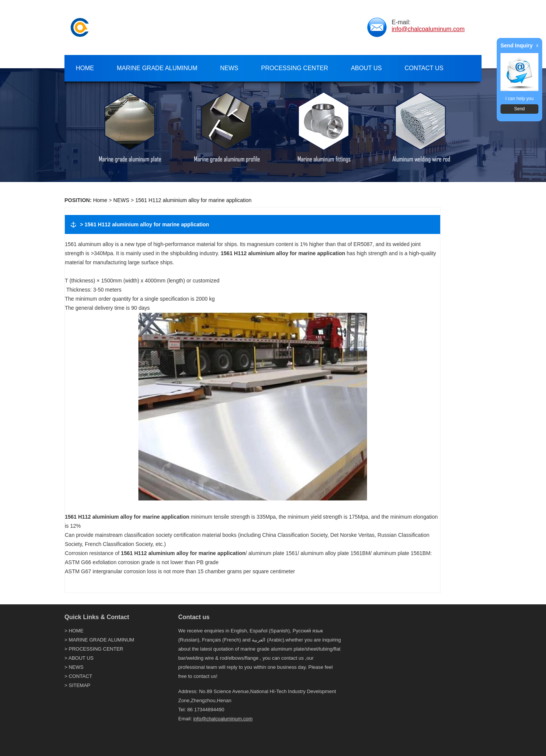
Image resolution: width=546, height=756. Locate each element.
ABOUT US (81, 658)
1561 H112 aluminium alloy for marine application (194, 200)
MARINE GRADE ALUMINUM (101, 640)
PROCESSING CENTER (96, 649)
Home (100, 200)
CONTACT (80, 676)
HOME (76, 631)
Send (519, 109)
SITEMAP (79, 685)
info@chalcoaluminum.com (428, 29)
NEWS (121, 200)
